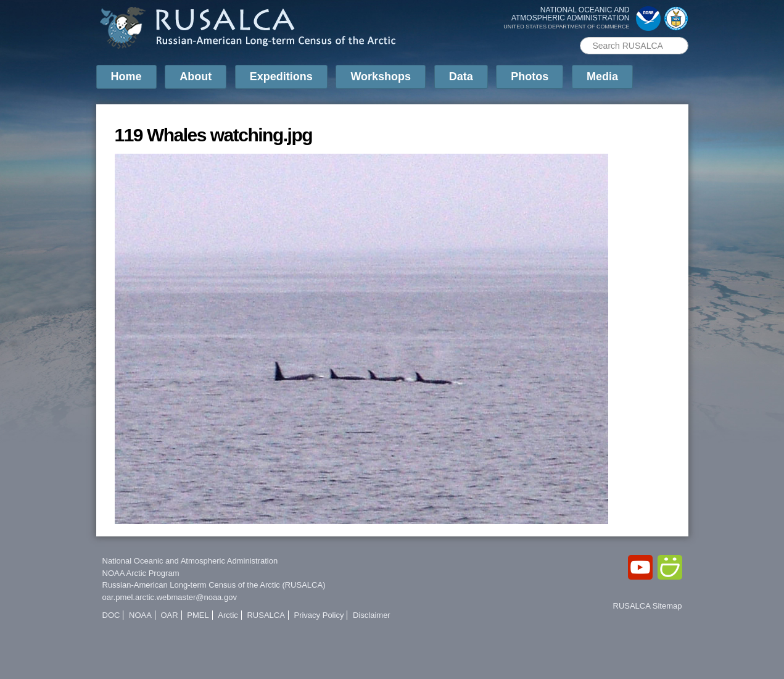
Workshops (381, 77)
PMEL (198, 615)
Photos (530, 77)
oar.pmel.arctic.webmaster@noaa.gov (170, 597)
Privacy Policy (319, 615)
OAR (169, 615)
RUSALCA (266, 615)
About (196, 77)
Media (602, 77)
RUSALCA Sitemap (648, 606)
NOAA (140, 615)
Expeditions (281, 77)
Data (461, 77)
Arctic (228, 615)
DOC (111, 615)
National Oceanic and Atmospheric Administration (190, 561)
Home (126, 77)
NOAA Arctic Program (141, 573)
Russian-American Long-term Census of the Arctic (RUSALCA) (214, 585)
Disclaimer (372, 615)
